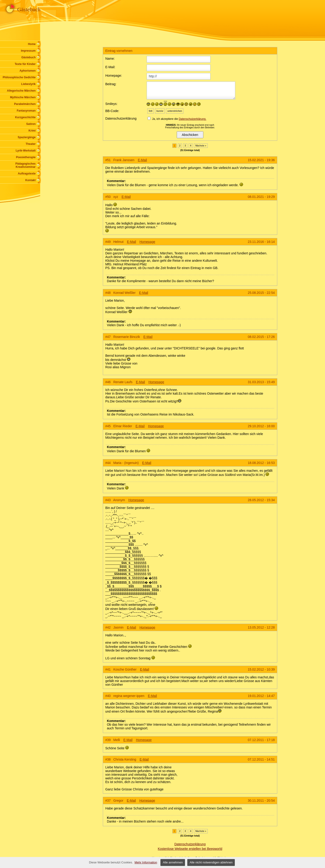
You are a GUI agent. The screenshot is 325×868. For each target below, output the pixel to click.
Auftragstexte (27, 174)
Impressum (28, 51)
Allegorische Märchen (21, 91)
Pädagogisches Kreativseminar (25, 165)
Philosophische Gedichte (19, 77)
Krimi (32, 131)
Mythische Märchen (23, 97)
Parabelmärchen (25, 104)
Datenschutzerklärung (190, 844)
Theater (31, 144)
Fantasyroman (26, 111)
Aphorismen (28, 71)
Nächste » (201, 146)
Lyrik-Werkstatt (26, 151)
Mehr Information (146, 862)
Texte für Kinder (25, 64)
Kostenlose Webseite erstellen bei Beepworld (190, 849)
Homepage (147, 242)
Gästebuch (28, 57)
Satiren (31, 124)
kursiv (160, 111)
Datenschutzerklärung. (193, 119)
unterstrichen (175, 111)
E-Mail (143, 160)
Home (32, 44)
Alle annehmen (173, 862)
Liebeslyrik (28, 84)
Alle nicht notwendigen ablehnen (211, 862)
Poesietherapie (26, 157)
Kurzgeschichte (25, 117)
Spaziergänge (27, 137)
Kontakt (30, 180)
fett (151, 111)
